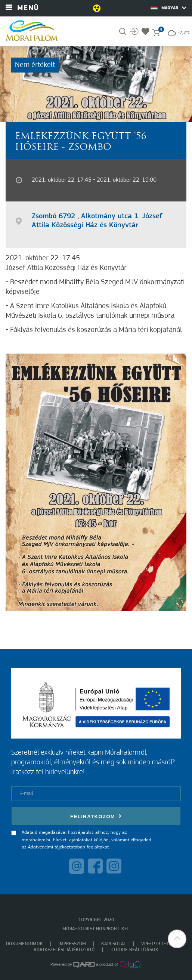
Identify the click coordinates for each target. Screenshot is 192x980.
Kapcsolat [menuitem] (114, 944)
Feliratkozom (96, 816)
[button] (177, 939)
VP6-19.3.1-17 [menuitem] (156, 944)
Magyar (168, 8)
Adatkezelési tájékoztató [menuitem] (64, 950)
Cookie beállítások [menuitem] (135, 950)
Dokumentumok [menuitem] (24, 944)
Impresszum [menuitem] (72, 944)
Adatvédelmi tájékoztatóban (57, 847)
